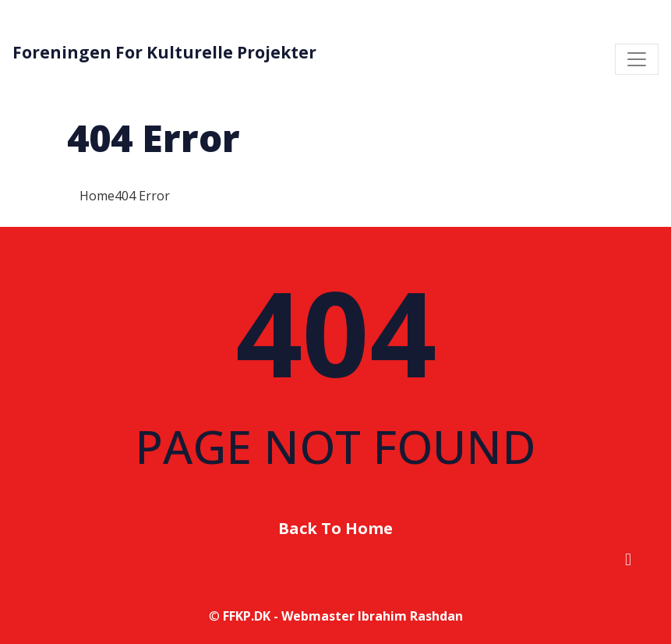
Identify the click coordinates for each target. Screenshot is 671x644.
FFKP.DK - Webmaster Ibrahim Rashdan (343, 616)
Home (97, 196)
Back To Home (335, 528)
